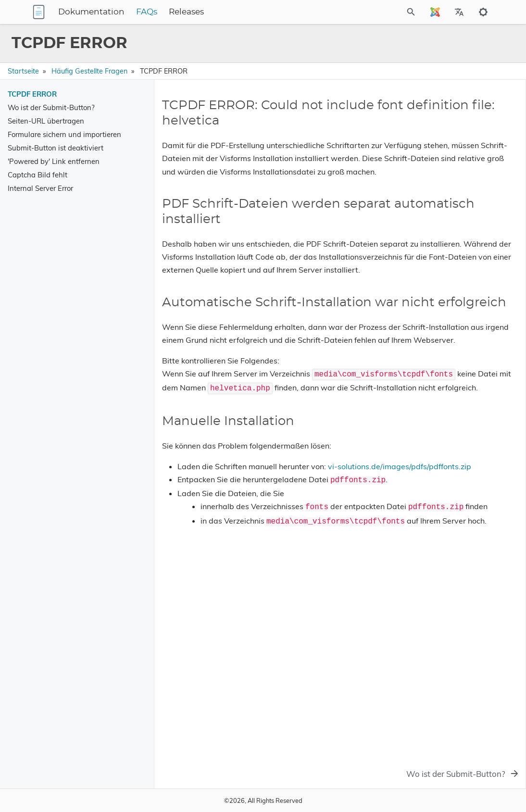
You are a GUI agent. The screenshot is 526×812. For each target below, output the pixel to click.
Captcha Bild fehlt (38, 175)
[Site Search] (385, 12)
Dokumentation (151, 12)
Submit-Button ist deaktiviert (56, 148)
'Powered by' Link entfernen (54, 161)
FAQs (207, 12)
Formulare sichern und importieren (64, 134)
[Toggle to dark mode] (483, 12)
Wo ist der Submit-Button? (51, 107)
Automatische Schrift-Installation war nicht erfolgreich (447, 163)
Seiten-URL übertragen (46, 121)
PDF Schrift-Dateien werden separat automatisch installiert (436, 141)
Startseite (23, 71)
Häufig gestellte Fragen (89, 71)
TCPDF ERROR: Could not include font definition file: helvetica (439, 120)
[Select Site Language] (435, 12)
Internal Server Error (40, 188)
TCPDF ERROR (32, 94)
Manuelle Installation (412, 181)
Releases (246, 12)
